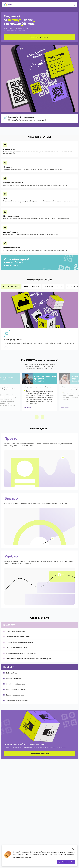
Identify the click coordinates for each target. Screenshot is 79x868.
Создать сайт (9, 347)
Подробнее (28, 407)
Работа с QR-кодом (31, 286)
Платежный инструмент (53, 286)
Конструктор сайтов (11, 286)
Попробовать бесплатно (39, 37)
